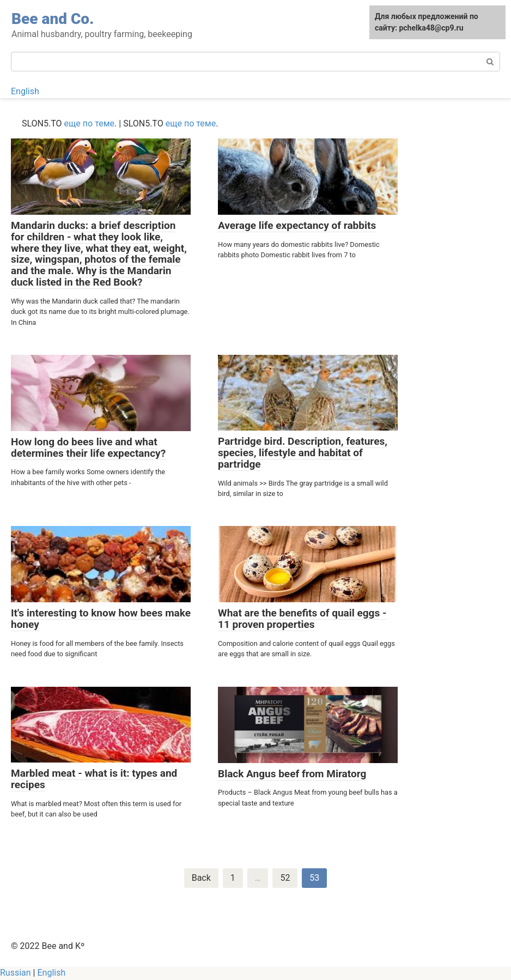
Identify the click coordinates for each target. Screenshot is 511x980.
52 (285, 878)
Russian (16, 973)
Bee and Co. (53, 19)
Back (201, 878)
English (25, 91)
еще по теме (90, 123)
